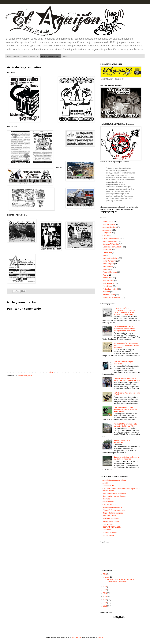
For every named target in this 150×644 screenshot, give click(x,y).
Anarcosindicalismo (110, 227)
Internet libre (107, 253)
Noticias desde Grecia (111, 521)
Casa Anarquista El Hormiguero (114, 493)
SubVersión (107, 530)
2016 (105, 593)
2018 (105, 587)
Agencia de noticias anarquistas (114, 480)
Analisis (65, 56)
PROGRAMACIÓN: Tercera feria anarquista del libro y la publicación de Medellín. (127, 345)
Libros (105, 255)
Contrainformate (108, 502)
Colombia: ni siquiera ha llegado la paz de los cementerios (126, 458)
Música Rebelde (108, 283)
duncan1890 (77, 637)
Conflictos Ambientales (111, 239)
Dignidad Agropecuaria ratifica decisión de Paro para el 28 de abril (127, 379)
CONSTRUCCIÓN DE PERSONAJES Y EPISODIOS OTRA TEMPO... (119, 581)
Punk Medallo (108, 524)
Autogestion (107, 233)
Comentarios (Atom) (25, 376)
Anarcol (105, 483)
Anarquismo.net (108, 486)
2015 (105, 596)
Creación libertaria (109, 505)
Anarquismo (107, 230)
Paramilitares (107, 286)
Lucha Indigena (108, 264)
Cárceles (106, 236)
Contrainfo (106, 499)
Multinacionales (108, 281)
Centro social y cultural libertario (114, 496)
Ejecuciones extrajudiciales (112, 247)
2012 (105, 606)
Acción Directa (108, 222)
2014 (105, 600)
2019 (105, 574)
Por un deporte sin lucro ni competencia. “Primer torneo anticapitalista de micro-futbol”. (125, 329)
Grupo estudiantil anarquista (113, 513)
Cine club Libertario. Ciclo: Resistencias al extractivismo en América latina (126, 409)
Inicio (51, 372)
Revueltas (106, 292)
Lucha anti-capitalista (110, 258)
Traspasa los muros (110, 533)
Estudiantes (107, 250)
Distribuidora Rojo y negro (112, 507)
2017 (105, 590)
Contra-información (110, 241)
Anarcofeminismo (109, 224)
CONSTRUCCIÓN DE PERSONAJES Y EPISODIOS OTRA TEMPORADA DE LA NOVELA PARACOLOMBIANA (125, 311)
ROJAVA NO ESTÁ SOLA (112, 527)
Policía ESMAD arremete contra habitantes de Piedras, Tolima (126, 425)
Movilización (107, 278)
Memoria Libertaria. (110, 272)
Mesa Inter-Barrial (109, 516)
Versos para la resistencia (112, 297)
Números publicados (30, 56)
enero (107, 577)
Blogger (101, 637)
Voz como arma (108, 535)
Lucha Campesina (109, 261)
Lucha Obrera (108, 267)
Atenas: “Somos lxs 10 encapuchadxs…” (122, 441)
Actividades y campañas (50, 56)
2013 (105, 603)
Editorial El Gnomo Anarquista (114, 510)
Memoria (106, 269)
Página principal (13, 56)
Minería (105, 275)
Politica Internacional (110, 289)
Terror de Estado (109, 295)
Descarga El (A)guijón (111, 244)
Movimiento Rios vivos (111, 519)
